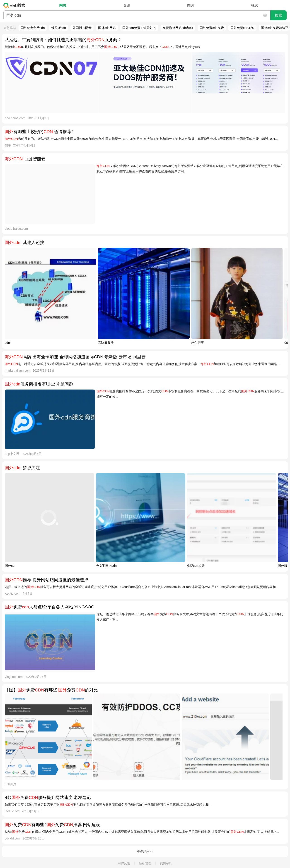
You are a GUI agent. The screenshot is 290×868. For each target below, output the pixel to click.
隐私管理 (145, 863)
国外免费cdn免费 (212, 28)
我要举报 (166, 863)
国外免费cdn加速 (243, 28)
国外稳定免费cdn (33, 28)
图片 (191, 5)
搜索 (278, 15)
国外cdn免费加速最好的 (139, 28)
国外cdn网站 (107, 28)
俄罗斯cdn (59, 28)
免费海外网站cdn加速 (178, 28)
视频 (255, 5)
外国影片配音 (82, 28)
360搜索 (16, 5)
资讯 (127, 5)
